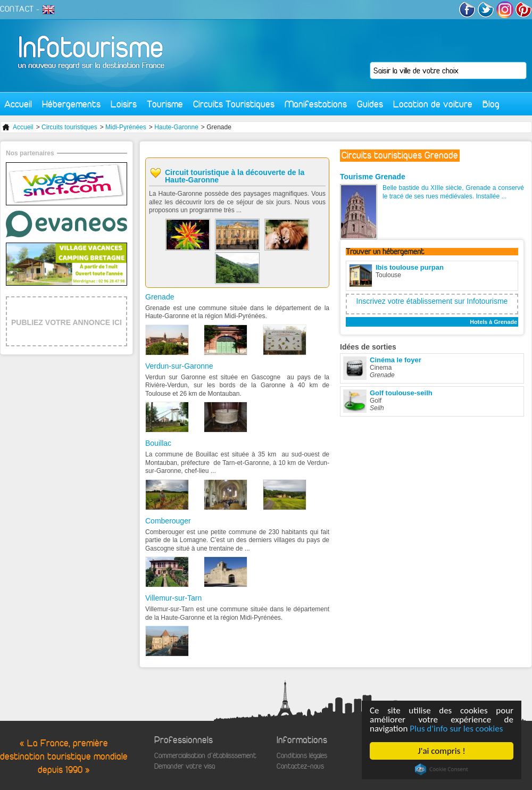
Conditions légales (302, 756)
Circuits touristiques (69, 127)
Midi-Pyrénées (126, 127)
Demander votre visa (185, 766)
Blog (491, 104)
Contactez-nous (300, 766)
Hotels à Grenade (493, 322)
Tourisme (165, 104)
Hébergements (71, 104)
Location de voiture (433, 104)
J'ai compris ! (441, 751)
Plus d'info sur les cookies (456, 729)
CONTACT (17, 9)
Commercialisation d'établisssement (205, 756)
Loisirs (124, 104)
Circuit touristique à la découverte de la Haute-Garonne (235, 176)
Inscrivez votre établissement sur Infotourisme (432, 301)
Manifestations (316, 104)
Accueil (18, 104)
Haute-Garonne (176, 127)
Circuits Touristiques (234, 104)
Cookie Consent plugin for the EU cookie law (442, 769)
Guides (370, 104)
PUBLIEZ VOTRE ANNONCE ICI (66, 322)
